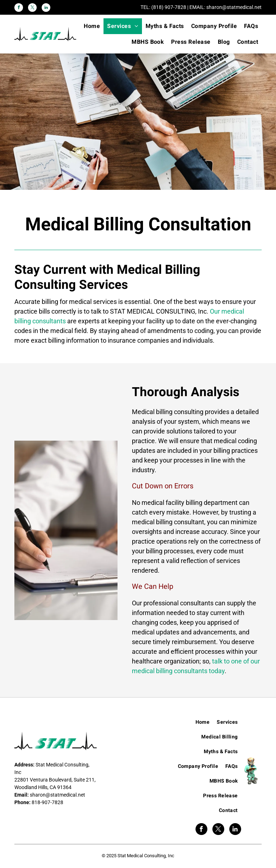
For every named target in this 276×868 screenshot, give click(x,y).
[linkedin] (46, 8)
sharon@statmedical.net (234, 7)
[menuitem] (92, 26)
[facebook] (19, 8)
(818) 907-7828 (169, 7)
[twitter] (32, 8)
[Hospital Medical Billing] (66, 530)
